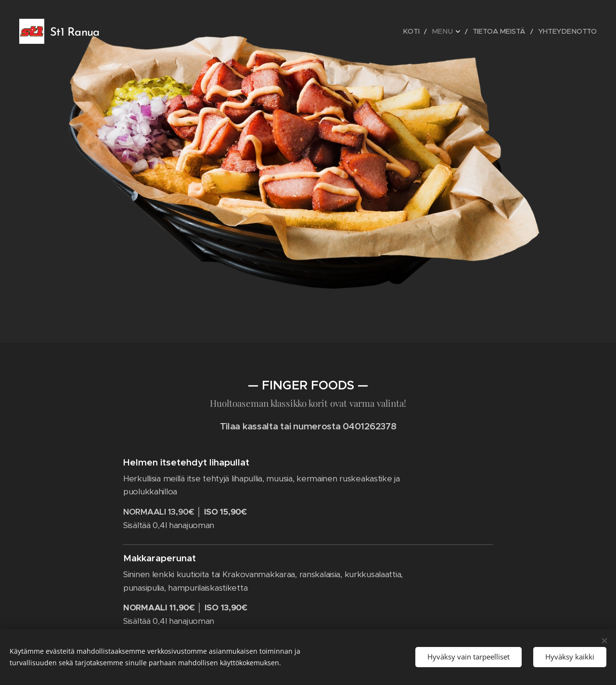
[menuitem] (427, 31)
